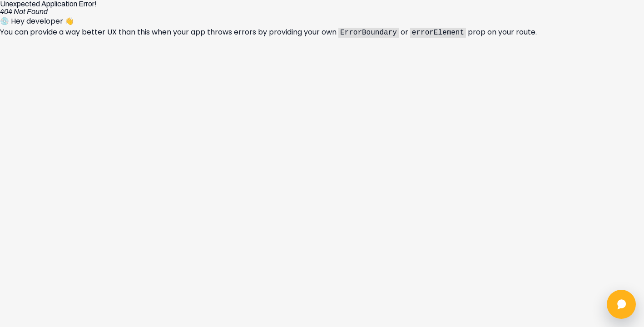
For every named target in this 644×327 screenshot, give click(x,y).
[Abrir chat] (621, 304)
